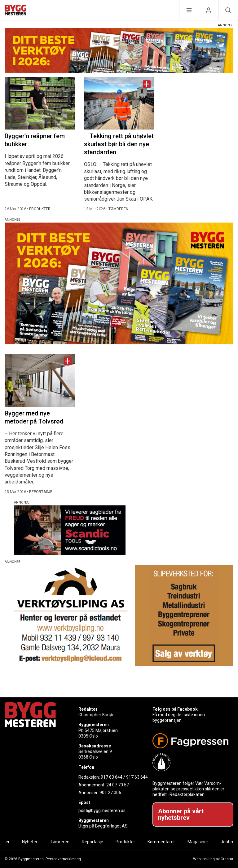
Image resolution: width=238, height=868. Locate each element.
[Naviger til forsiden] (15, 11)
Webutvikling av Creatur (213, 859)
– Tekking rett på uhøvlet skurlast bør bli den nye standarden (119, 144)
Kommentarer (161, 842)
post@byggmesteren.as (102, 811)
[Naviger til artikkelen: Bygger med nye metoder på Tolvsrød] (40, 380)
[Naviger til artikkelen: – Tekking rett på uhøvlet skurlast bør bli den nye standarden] (119, 103)
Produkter (125, 842)
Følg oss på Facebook (175, 709)
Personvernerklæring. (64, 859)
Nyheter (30, 842)
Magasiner (198, 842)
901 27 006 (110, 793)
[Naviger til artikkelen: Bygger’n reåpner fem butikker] (40, 103)
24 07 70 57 (118, 785)
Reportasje (93, 842)
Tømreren (60, 842)
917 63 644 (112, 777)
